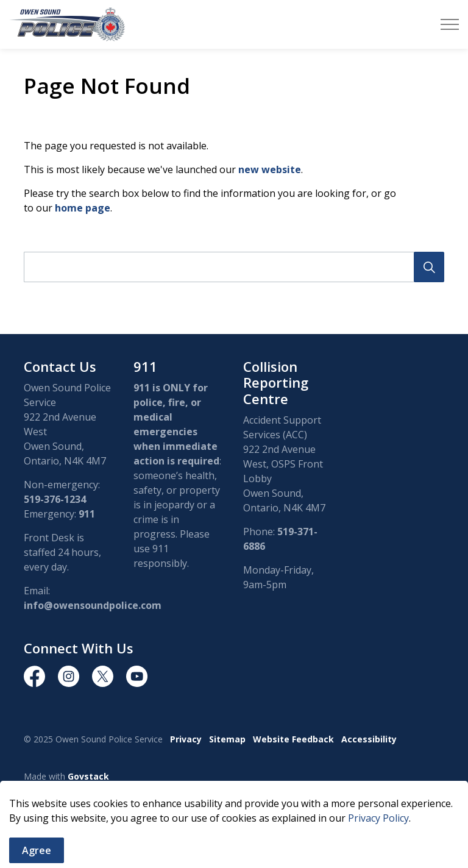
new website (270, 169)
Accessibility (369, 739)
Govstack (88, 776)
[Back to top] (234, 827)
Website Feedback (293, 739)
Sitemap (227, 739)
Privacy (186, 739)
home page (83, 208)
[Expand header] (450, 24)
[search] (232, 267)
